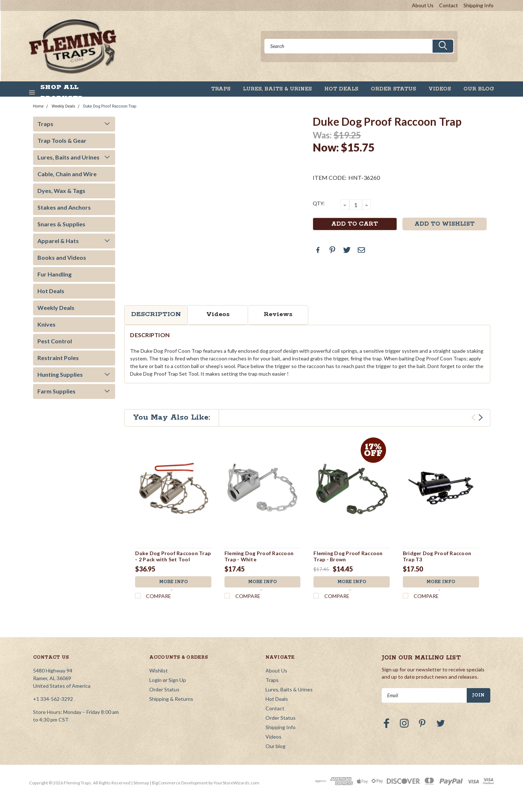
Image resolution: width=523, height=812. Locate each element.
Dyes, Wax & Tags (61, 191)
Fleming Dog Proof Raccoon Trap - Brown (348, 556)
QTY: (319, 203)
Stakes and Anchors (64, 207)
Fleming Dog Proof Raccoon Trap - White (259, 556)
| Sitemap (140, 783)
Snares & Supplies (61, 224)
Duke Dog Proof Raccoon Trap (110, 106)
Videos (440, 89)
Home (38, 106)
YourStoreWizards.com (236, 783)
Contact (449, 5)
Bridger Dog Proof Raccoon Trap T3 (437, 556)
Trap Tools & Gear (62, 140)
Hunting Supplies (60, 374)
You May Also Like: (172, 417)
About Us (423, 5)
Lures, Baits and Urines (68, 157)
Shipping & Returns (171, 699)
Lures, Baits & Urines (277, 89)
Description (156, 314)
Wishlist (159, 670)
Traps (221, 89)
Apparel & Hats (58, 241)
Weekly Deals (63, 106)
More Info (173, 582)
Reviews (278, 314)
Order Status (393, 89)
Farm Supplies (56, 391)
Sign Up (177, 680)
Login (155, 680)
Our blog (479, 89)
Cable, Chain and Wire (67, 174)
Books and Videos (62, 257)
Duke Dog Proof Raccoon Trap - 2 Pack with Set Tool (173, 556)
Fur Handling (54, 274)
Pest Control (55, 341)
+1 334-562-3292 (53, 699)
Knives (46, 324)
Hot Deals (341, 89)
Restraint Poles (58, 358)
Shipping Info (479, 5)
